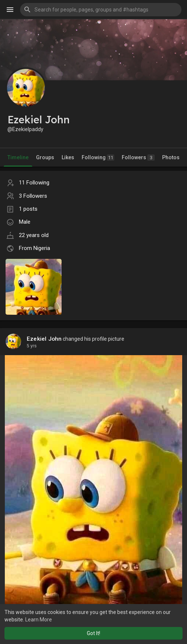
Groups (45, 157)
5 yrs (32, 346)
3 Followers (33, 196)
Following (98, 158)
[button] (101, 10)
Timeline (18, 157)
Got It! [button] (93, 633)
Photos (171, 157)
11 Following (34, 183)
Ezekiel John (44, 339)
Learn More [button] (39, 620)
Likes (68, 157)
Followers (138, 158)
